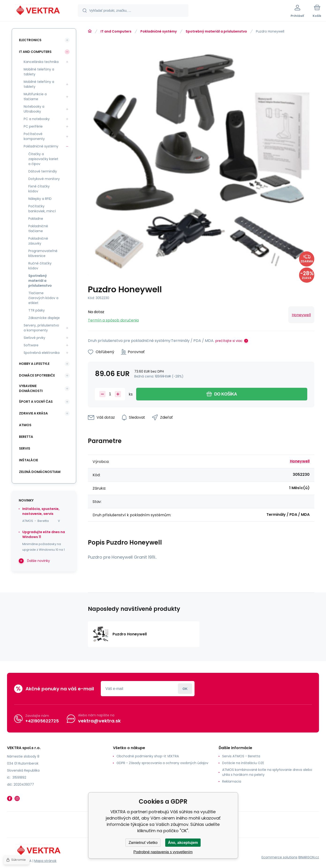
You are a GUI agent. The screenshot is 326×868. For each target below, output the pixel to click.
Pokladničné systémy (159, 31)
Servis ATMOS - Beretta (241, 756)
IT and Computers (116, 31)
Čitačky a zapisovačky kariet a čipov (43, 159)
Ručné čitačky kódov (40, 266)
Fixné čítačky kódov (39, 189)
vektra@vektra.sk (99, 721)
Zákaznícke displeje (44, 318)
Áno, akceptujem (183, 843)
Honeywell (301, 315)
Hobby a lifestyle (34, 364)
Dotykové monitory (44, 179)
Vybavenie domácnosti (31, 388)
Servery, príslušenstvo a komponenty (41, 328)
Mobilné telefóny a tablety (39, 72)
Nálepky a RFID (40, 199)
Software (31, 345)
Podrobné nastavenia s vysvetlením (163, 852)
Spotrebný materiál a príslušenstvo (216, 31)
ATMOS (25, 425)
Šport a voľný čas (36, 402)
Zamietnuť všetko (143, 843)
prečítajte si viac (229, 341)
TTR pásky (37, 310)
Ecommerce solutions (279, 857)
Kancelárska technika (41, 62)
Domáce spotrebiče (37, 375)
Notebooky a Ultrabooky (34, 109)
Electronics (30, 40)
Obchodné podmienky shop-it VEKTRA (148, 756)
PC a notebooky (37, 119)
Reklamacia (232, 781)
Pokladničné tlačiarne (38, 229)
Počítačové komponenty (34, 136)
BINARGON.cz (309, 857)
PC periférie (33, 126)
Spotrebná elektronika (42, 353)
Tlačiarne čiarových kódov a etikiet (43, 298)
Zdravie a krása (33, 413)
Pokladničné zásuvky (38, 241)
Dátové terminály (43, 171)
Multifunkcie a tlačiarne (35, 97)
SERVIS (25, 448)
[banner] (39, 11)
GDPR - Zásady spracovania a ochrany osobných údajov (162, 763)
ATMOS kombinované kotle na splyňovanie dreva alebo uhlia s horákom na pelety (267, 772)
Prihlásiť (185, 689)
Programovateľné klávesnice (43, 253)
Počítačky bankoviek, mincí (42, 209)
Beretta (26, 437)
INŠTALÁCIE (28, 460)
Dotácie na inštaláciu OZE (243, 763)
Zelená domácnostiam (40, 472)
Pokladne (36, 219)
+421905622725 (42, 721)
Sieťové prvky (34, 338)
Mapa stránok (45, 861)
